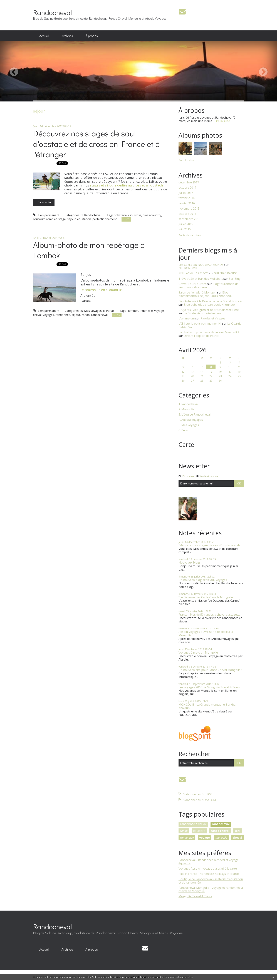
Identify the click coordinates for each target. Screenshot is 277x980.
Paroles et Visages (213, 318)
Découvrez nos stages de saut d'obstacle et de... (210, 545)
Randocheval (52, 12)
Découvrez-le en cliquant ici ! (102, 290)
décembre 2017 (189, 182)
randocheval (99, 315)
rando (86, 315)
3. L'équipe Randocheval (195, 415)
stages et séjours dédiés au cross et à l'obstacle (127, 185)
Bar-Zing (235, 279)
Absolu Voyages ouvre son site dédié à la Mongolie (206, 633)
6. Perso (108, 311)
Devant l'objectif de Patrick (202, 336)
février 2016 (187, 198)
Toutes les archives (190, 235)
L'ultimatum (187, 318)
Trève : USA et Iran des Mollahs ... (201, 279)
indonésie (146, 311)
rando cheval (220, 831)
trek (238, 831)
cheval (37, 315)
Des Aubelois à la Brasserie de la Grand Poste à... (211, 301)
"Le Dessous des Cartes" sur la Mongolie (206, 597)
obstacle (121, 215)
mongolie (221, 838)
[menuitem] (44, 36)
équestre (199, 831)
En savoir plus (185, 977)
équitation (84, 219)
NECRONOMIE (188, 268)
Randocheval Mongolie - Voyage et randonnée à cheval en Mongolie (211, 889)
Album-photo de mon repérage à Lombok (89, 250)
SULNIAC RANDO (226, 273)
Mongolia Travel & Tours (195, 896)
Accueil (44, 36)
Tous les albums (188, 160)
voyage (159, 311)
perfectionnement (105, 219)
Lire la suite (44, 202)
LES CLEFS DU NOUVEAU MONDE (201, 265)
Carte (186, 445)
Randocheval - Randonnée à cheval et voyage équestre (209, 862)
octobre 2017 (187, 188)
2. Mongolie (186, 409)
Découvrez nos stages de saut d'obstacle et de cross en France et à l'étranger (97, 144)
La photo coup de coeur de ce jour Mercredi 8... (210, 332)
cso (130, 215)
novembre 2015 (189, 209)
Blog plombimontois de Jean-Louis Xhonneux (205, 294)
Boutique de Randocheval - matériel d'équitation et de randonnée (211, 881)
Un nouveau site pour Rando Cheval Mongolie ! (210, 670)
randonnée (63, 315)
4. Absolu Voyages (191, 420)
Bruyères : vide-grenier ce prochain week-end (209, 310)
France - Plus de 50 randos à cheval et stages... (209, 615)
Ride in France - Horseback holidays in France (209, 874)
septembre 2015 (189, 219)
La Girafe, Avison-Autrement (203, 313)
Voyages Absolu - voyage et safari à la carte (208, 869)
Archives (67, 36)
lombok (133, 311)
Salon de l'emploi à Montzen (197, 292)
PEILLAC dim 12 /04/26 (193, 273)
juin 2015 (185, 229)
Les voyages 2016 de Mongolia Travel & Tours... (210, 687)
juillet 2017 (186, 193)
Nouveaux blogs (190, 562)
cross (138, 215)
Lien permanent (46, 215)
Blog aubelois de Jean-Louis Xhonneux (210, 305)
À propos (92, 36)
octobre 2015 (187, 214)
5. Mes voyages (91, 311)
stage (62, 219)
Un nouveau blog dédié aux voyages (203, 580)
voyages (48, 315)
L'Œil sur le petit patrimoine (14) (200, 324)
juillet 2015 (186, 224)
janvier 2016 (187, 203)
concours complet (45, 219)
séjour (71, 219)
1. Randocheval (91, 215)
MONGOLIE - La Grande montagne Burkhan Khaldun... (208, 706)
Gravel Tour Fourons (193, 284)
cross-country (152, 215)
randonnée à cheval (193, 824)
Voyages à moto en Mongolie (198, 652)
